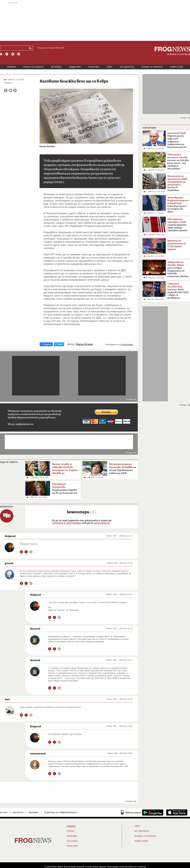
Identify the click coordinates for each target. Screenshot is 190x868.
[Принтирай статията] (15, 90)
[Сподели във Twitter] (10, 90)
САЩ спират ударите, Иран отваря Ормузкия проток (177, 225)
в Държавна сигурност (177, 184)
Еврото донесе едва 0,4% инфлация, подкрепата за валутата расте (177, 140)
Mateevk (35, 629)
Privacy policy (92, 867)
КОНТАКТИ (18, 813)
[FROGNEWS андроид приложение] (153, 812)
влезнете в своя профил (67, 523)
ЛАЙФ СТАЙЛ (176, 67)
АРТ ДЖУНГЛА (127, 67)
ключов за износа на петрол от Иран (178, 205)
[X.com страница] (13, 54)
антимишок (38, 753)
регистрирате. (102, 523)
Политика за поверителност (61, 813)
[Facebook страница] (7, 54)
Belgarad (10, 536)
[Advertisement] (95, 21)
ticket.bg (142, 867)
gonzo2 (9, 563)
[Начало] (1, 54)
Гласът (71, 831)
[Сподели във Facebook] (6, 90)
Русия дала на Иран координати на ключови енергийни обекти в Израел (178, 270)
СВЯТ (110, 67)
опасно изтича (177, 245)
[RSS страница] (19, 54)
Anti (7, 699)
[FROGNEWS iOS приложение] (177, 812)
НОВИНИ (11, 67)
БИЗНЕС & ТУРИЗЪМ (152, 67)
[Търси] (31, 48)
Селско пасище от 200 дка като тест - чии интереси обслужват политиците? (178, 163)
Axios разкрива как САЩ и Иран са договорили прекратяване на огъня (178, 292)
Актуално (72, 841)
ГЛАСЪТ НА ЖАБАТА (33, 67)
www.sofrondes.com (128, 867)
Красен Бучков (84, 344)
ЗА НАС (4, 813)
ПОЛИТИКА (94, 67)
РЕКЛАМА (33, 813)
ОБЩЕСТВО (75, 67)
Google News (127, 345)
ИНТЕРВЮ (56, 67)
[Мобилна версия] (131, 812)
